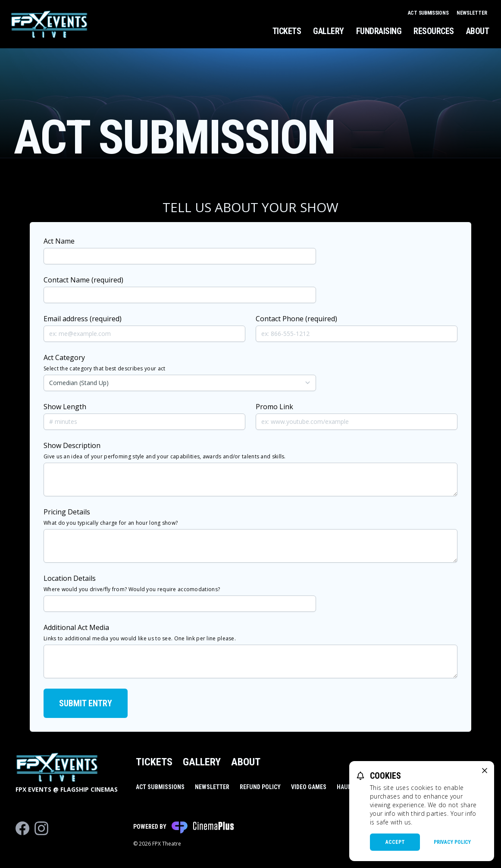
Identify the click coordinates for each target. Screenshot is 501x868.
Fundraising (379, 31)
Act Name (59, 241)
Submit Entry (86, 703)
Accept (395, 842)
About (478, 31)
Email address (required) (83, 319)
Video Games (309, 787)
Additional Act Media (140, 632)
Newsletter (472, 13)
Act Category (104, 362)
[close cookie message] (485, 771)
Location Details (132, 583)
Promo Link (274, 407)
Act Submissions (429, 13)
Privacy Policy (452, 842)
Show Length (65, 407)
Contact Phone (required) (296, 319)
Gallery (329, 31)
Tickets (287, 31)
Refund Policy (260, 787)
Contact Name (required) (83, 280)
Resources (434, 31)
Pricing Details (111, 517)
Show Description (165, 450)
